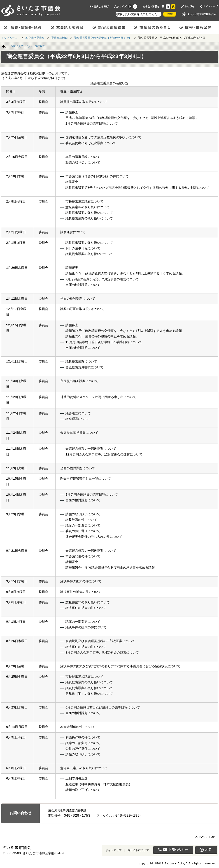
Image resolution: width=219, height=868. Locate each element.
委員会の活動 (59, 38)
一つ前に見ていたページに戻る (26, 46)
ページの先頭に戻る (0, 0)
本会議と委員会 (35, 38)
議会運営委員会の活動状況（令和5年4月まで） (103, 38)
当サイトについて (138, 850)
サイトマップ (114, 850)
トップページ (10, 38)
